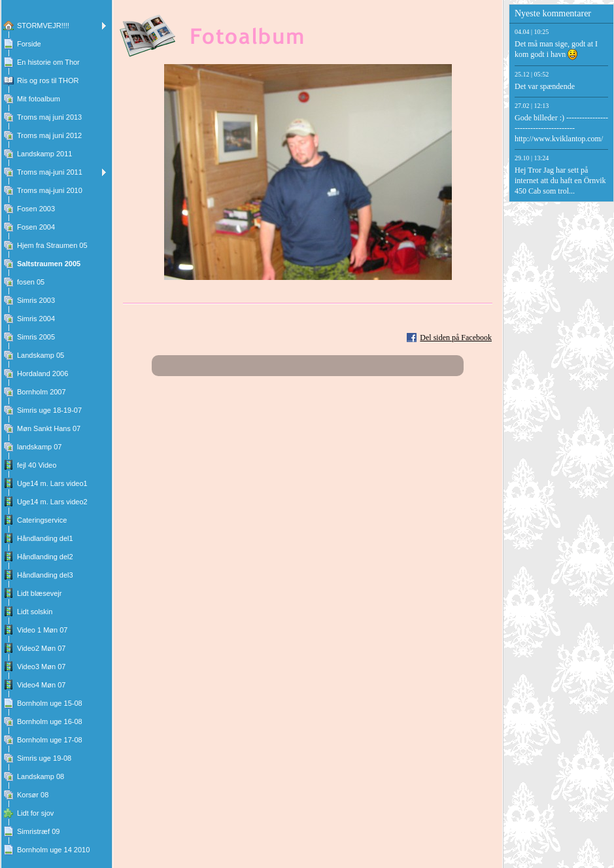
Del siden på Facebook (456, 338)
